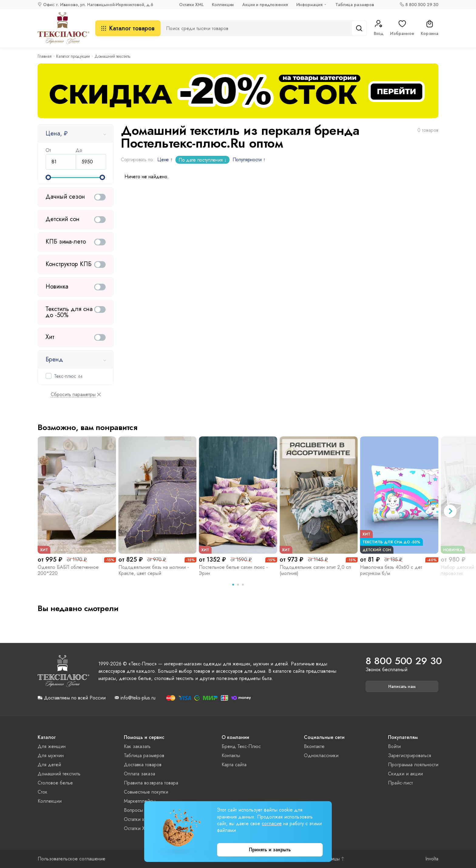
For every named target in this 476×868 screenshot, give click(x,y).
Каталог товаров (128, 28)
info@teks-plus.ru (138, 698)
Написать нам (402, 686)
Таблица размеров (355, 5)
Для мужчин (51, 755)
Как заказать (137, 746)
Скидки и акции (405, 774)
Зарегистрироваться (410, 755)
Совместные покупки (146, 792)
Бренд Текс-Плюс (241, 746)
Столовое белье (55, 783)
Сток (42, 792)
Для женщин (52, 746)
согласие (272, 824)
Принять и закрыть (270, 850)
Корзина (430, 28)
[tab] (233, 585)
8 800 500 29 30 (422, 5)
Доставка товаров (143, 765)
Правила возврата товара (151, 783)
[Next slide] (450, 511)
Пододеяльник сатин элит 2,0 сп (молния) (315, 570)
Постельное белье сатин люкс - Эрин (233, 570)
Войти (394, 746)
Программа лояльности (413, 765)
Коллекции (223, 5)
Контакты (231, 755)
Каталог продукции (73, 56)
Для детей (49, 765)
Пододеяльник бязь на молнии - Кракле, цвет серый (154, 570)
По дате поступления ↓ (202, 160)
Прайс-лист (400, 783)
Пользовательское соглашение (71, 859)
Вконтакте (314, 746)
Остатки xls (136, 819)
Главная (45, 56)
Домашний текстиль (59, 774)
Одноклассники (321, 755)
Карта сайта (234, 765)
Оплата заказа (139, 774)
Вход (379, 28)
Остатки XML (191, 5)
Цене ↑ (165, 160)
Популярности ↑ (249, 160)
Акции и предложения (265, 5)
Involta (432, 859)
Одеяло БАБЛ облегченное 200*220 (68, 570)
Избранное (402, 28)
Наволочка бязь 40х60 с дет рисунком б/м (391, 570)
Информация (309, 5)
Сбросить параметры (73, 395)
